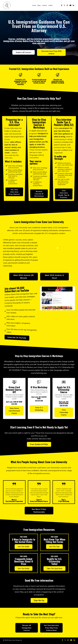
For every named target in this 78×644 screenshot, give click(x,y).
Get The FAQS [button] (24, 569)
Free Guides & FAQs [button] (39, 445)
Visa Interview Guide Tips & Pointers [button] (64, 170)
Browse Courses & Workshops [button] (39, 170)
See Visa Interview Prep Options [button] (14, 170)
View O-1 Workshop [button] (39, 409)
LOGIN (50, 5)
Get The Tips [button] (54, 547)
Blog (39, 5)
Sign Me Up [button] (39, 602)
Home (34, 5)
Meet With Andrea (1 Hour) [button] (55, 277)
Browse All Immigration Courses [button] (27, 629)
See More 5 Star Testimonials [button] (39, 511)
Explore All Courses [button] (24, 52)
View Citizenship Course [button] (64, 413)
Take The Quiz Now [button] (54, 569)
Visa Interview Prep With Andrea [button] (51, 52)
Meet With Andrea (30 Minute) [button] (24, 277)
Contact (44, 5)
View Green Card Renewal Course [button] (14, 411)
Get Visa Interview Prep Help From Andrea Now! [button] (51, 629)
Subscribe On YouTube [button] (19, 338)
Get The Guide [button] (23, 547)
